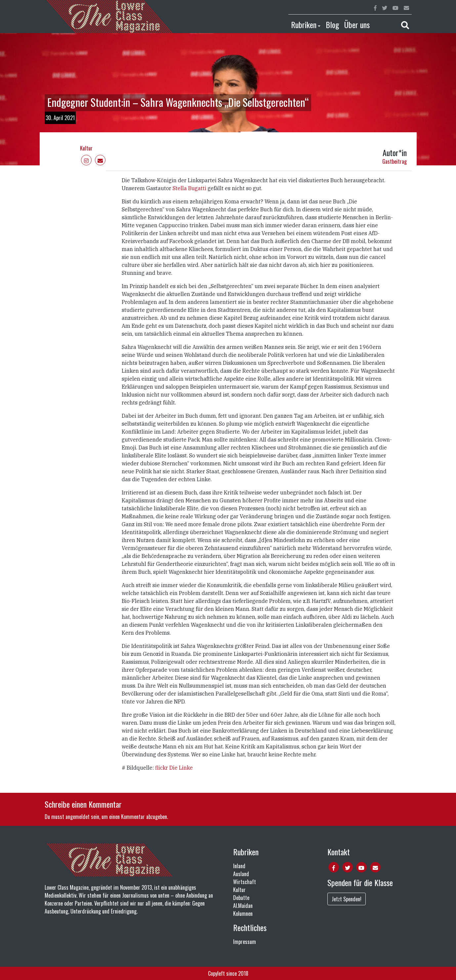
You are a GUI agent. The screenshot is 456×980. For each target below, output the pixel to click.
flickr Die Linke (174, 768)
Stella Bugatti (190, 188)
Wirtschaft (245, 882)
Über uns (357, 24)
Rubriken (304, 24)
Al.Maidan (243, 906)
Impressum (245, 942)
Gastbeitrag (394, 161)
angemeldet (78, 817)
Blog (332, 24)
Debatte (241, 898)
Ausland (241, 874)
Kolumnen (243, 914)
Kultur (86, 148)
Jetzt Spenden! (347, 899)
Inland (239, 866)
